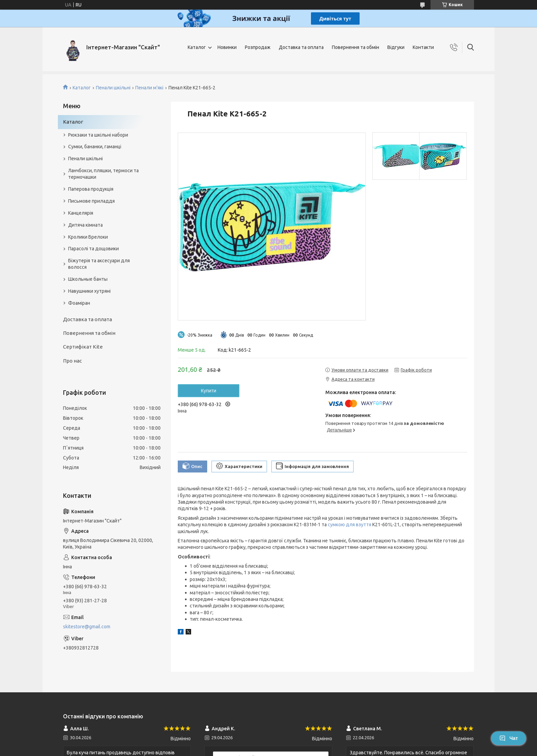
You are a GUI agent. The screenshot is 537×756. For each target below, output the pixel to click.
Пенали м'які (149, 88)
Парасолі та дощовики (93, 249)
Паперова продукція (91, 189)
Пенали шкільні (113, 88)
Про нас (72, 361)
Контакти (423, 47)
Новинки (227, 47)
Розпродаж (258, 47)
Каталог (197, 47)
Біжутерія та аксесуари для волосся (99, 264)
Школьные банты (88, 279)
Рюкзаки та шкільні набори (98, 135)
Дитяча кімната (85, 225)
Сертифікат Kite (83, 347)
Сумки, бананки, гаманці (95, 147)
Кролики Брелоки (88, 237)
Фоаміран (79, 303)
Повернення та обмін (355, 47)
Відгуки (396, 47)
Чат (509, 738)
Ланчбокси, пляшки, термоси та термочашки (103, 174)
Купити (209, 391)
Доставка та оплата (301, 47)
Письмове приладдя (91, 201)
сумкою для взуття (349, 525)
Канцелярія (81, 213)
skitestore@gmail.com (87, 627)
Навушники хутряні (89, 291)
